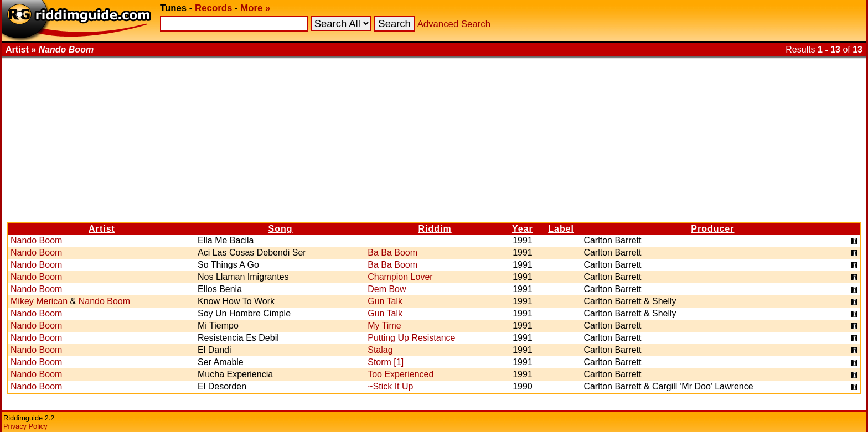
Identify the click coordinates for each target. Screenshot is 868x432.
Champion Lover (400, 277)
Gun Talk (385, 301)
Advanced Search (454, 24)
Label (561, 229)
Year (523, 229)
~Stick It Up (390, 386)
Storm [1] (386, 362)
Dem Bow (387, 289)
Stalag (380, 350)
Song (281, 229)
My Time (384, 326)
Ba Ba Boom (392, 253)
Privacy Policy (25, 426)
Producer (712, 229)
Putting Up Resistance (411, 338)
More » (255, 8)
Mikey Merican (39, 301)
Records (213, 8)
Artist (102, 229)
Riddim (435, 229)
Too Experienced (401, 374)
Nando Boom (36, 240)
